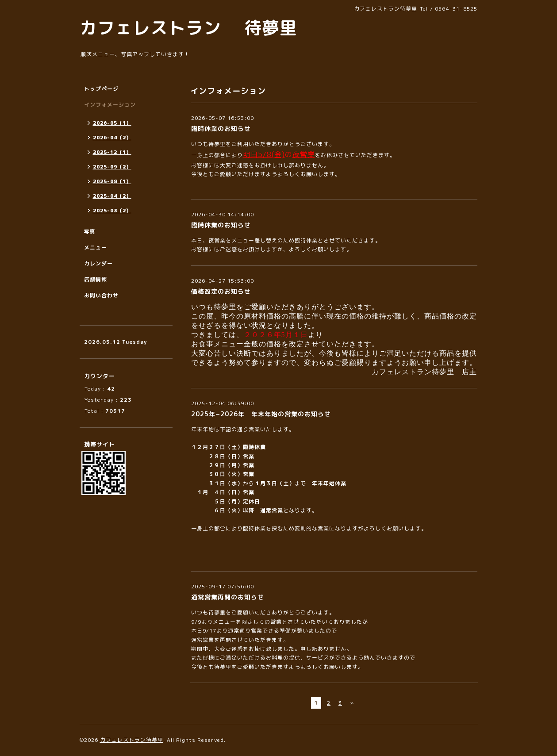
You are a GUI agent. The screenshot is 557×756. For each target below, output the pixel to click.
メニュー (96, 248)
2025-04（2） (112, 196)
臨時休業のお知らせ (221, 129)
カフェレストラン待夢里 (132, 740)
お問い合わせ (101, 295)
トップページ (101, 89)
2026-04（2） (112, 138)
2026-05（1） (112, 123)
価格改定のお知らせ (221, 291)
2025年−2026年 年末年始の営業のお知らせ (261, 414)
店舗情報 (96, 279)
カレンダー (98, 263)
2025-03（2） (112, 211)
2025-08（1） (112, 181)
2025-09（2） (112, 167)
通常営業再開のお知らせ (228, 597)
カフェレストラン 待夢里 (188, 27)
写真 (90, 232)
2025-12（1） (112, 152)
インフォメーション (110, 105)
